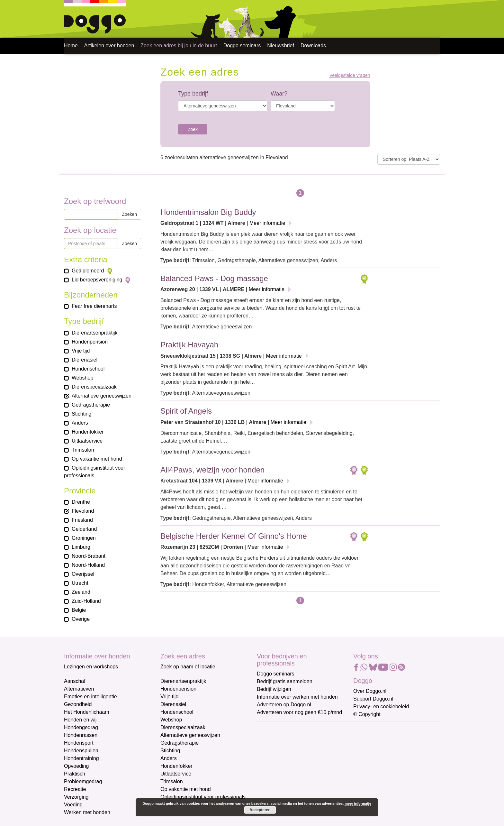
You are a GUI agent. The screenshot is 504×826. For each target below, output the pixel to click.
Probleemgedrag (83, 781)
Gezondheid (78, 704)
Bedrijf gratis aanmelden (285, 681)
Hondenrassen (81, 735)
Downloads (313, 46)
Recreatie (75, 789)
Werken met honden (87, 812)
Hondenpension (178, 689)
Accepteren (260, 810)
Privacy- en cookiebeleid (381, 707)
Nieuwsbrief (281, 46)
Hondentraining (81, 758)
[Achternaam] (303, 782)
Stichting (170, 751)
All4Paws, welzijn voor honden (212, 470)
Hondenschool (177, 712)
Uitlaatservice (176, 774)
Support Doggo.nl (373, 699)
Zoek (193, 129)
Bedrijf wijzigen (274, 689)
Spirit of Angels (186, 411)
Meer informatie (267, 223)
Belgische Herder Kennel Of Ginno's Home (234, 536)
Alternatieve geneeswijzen (190, 735)
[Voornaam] (303, 761)
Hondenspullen (81, 751)
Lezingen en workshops (91, 667)
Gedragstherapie (180, 743)
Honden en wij (80, 720)
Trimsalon (172, 781)
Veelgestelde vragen (350, 75)
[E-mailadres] (303, 739)
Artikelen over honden (109, 46)
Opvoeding (76, 766)
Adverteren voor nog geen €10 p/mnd (299, 712)
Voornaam (269, 751)
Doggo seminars (242, 46)
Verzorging (76, 797)
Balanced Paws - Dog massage (214, 278)
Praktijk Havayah (189, 345)
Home (71, 46)
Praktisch (75, 774)
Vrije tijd (169, 697)
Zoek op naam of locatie (188, 667)
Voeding (73, 805)
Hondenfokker (176, 766)
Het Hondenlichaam (87, 712)
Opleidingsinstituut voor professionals (203, 797)
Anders (169, 758)
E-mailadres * (273, 730)
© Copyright (367, 714)
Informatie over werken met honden (297, 697)
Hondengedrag (81, 727)
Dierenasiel (173, 704)
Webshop (171, 720)
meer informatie (358, 803)
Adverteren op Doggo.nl (284, 705)
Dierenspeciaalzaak (183, 727)
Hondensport (79, 743)
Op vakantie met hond (186, 789)
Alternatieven (79, 689)
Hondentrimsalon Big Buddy (208, 212)
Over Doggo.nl (370, 691)
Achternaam (271, 772)
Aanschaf (75, 681)
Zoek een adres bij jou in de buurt (179, 46)
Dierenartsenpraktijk (183, 681)
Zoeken (129, 214)
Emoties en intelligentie (90, 697)
